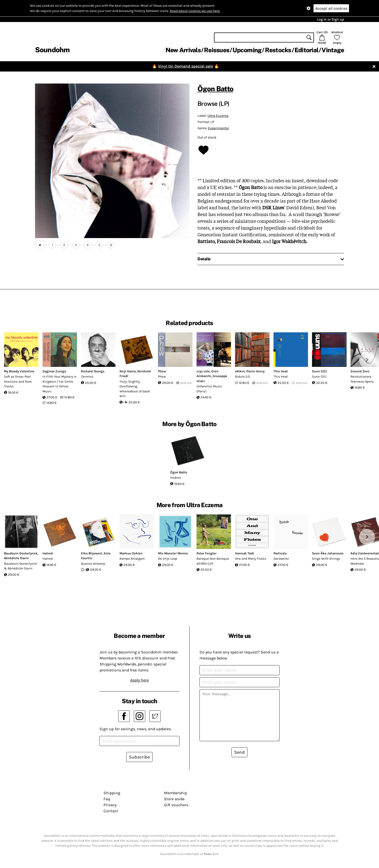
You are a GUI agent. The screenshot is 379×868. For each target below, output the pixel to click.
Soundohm (52, 50)
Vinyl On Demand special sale (185, 66)
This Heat (281, 371)
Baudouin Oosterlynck (21, 553)
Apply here (139, 680)
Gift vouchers (176, 805)
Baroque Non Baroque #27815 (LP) (213, 561)
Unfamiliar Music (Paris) (209, 389)
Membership (175, 793)
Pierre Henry (255, 371)
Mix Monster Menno (173, 553)
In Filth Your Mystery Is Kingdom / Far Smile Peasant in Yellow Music (59, 384)
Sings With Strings (326, 559)
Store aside (174, 799)
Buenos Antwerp (93, 564)
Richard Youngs (93, 371)
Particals (280, 553)
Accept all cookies (331, 8)
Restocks (278, 50)
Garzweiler (281, 559)
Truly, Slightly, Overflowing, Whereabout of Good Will (135, 389)
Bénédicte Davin (16, 558)
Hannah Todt (244, 553)
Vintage (333, 50)
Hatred (48, 553)
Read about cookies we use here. (195, 11)
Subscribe (139, 757)
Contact (111, 811)
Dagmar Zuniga (54, 371)
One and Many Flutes (251, 559)
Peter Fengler (206, 553)
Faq (107, 799)
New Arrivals (183, 50)
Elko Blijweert (91, 553)
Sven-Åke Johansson (328, 553)
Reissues (217, 50)
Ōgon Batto (215, 89)
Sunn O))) (319, 371)
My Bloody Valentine (19, 371)
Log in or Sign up (330, 19)
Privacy (110, 805)
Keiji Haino (128, 371)
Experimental (218, 128)
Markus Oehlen (131, 553)
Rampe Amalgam (132, 559)
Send (239, 752)
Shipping (112, 793)
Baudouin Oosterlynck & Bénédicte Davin (20, 566)
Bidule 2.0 (242, 376)
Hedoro (176, 478)
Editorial (306, 50)
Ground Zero (360, 371)
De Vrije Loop (168, 559)
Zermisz (87, 376)
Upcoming (247, 50)
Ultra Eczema (218, 116)
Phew (162, 371)
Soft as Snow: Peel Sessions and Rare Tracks (18, 381)
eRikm (240, 371)
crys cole (203, 371)
